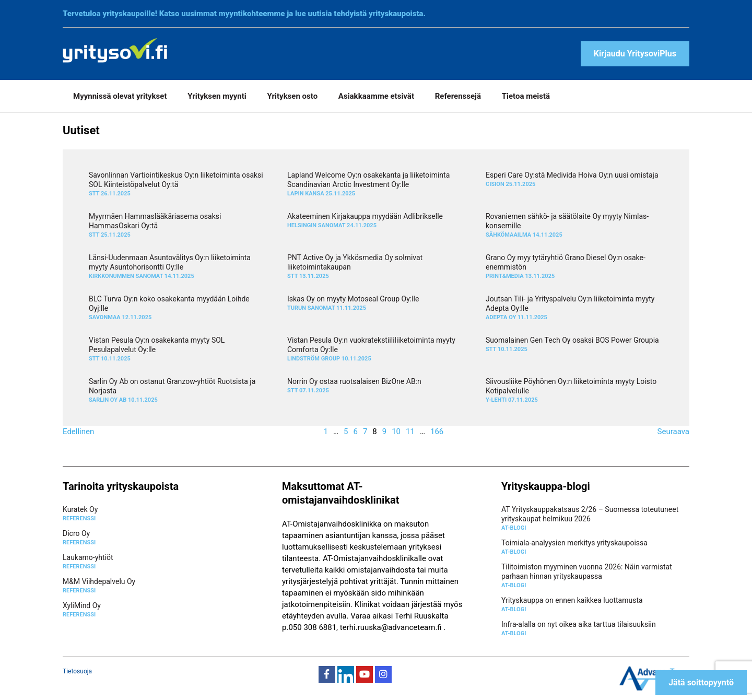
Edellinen (78, 431)
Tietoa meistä (526, 96)
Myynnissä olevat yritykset (120, 96)
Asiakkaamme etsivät (376, 96)
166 (437, 431)
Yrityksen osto (293, 96)
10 (396, 431)
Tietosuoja (77, 671)
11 (410, 431)
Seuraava (673, 431)
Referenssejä (458, 96)
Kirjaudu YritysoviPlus (635, 54)
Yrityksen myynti (217, 96)
